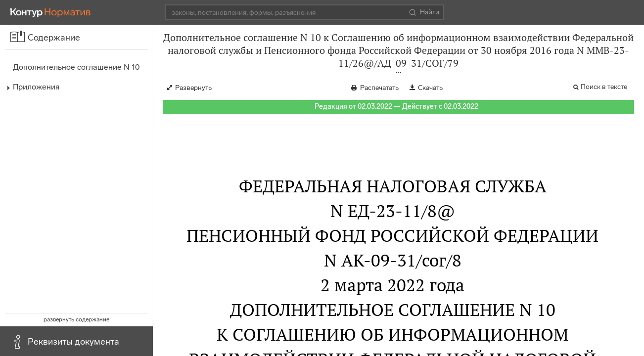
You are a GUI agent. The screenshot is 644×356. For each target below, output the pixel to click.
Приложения (36, 87)
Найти (424, 12)
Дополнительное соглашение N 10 (76, 67)
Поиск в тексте (604, 87)
